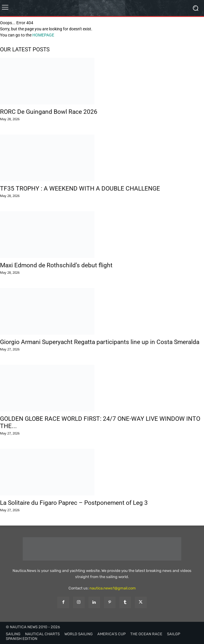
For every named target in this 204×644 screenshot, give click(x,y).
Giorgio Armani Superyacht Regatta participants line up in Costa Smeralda (100, 342)
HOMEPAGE (43, 35)
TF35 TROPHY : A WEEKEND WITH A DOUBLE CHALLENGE (80, 189)
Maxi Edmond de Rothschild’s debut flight (56, 265)
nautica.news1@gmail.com (113, 588)
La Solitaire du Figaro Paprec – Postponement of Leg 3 (74, 503)
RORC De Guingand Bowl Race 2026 (49, 112)
